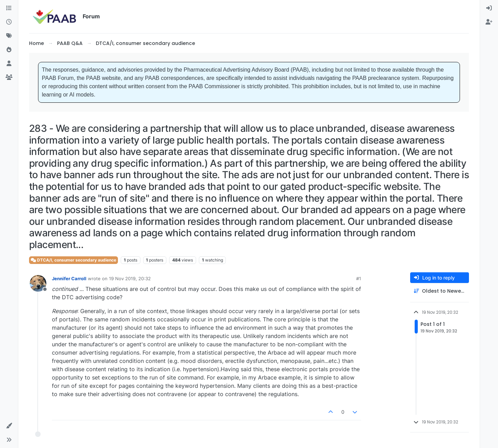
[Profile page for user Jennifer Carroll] (38, 283)
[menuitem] (489, 8)
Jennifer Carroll (69, 278)
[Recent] (9, 22)
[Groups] (9, 77)
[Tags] (9, 36)
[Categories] (9, 8)
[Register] (489, 22)
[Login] (489, 8)
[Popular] (9, 50)
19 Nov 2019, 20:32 (130, 278)
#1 (359, 278)
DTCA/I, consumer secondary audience (73, 260)
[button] (9, 426)
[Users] (9, 64)
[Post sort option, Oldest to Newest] (440, 291)
